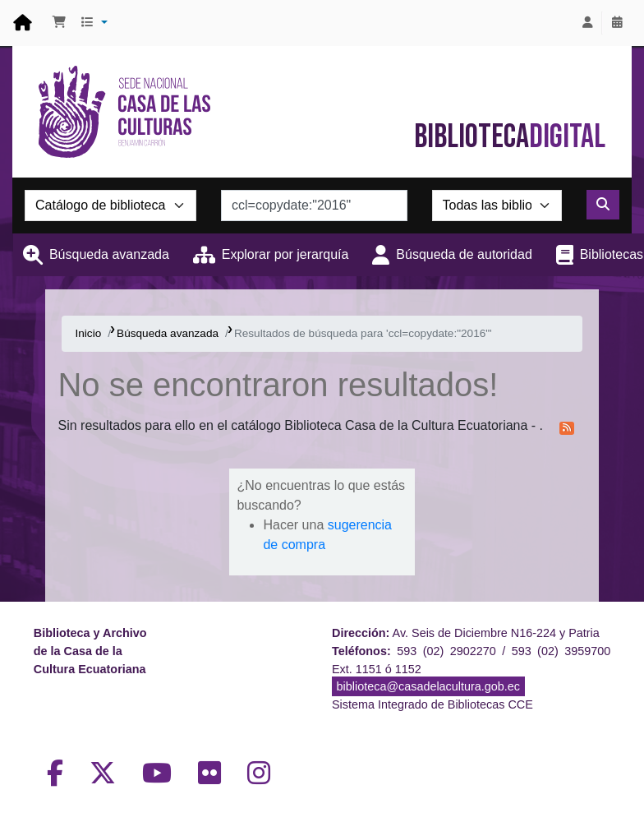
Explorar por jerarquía (285, 254)
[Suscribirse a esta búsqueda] (567, 427)
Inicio (88, 333)
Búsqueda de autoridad (464, 254)
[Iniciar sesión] (587, 23)
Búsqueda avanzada (109, 254)
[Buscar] (603, 205)
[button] (59, 23)
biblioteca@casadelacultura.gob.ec (428, 686)
